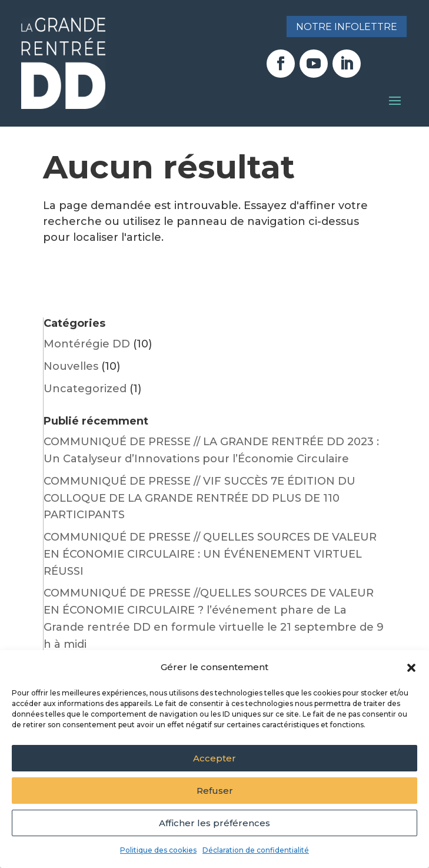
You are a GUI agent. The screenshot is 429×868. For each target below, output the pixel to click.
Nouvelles (71, 366)
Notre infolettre (347, 27)
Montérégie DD (87, 344)
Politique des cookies (158, 850)
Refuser (215, 791)
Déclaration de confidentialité (256, 850)
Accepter (214, 758)
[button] (411, 668)
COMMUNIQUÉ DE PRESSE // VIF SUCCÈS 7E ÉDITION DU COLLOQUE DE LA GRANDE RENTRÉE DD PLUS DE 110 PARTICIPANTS (199, 498)
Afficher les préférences (214, 823)
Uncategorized (85, 389)
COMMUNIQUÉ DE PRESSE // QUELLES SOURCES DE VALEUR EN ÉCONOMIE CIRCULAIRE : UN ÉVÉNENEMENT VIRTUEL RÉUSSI (210, 554)
